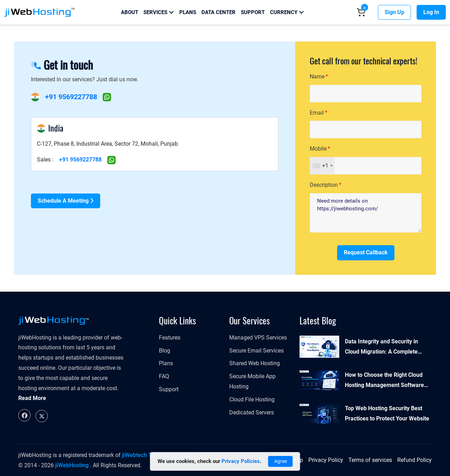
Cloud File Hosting (252, 399)
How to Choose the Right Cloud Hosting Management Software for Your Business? (384, 381)
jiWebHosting (72, 465)
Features (170, 338)
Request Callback (366, 252)
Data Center (218, 12)
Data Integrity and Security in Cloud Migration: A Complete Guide (381, 348)
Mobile (318, 149)
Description (324, 185)
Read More (32, 398)
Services (159, 12)
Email (317, 113)
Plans (188, 12)
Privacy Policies (241, 461)
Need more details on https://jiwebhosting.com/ (366, 213)
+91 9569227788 (71, 97)
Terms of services (370, 460)
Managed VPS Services (258, 338)
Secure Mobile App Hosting (252, 381)
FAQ (164, 376)
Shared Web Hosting (255, 363)
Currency (287, 12)
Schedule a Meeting (66, 201)
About (130, 12)
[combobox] (322, 166)
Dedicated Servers (252, 412)
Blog (165, 351)
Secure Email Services (256, 351)
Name (317, 77)
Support (253, 12)
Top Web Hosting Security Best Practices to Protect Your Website (387, 413)
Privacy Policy (326, 460)
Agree (281, 461)
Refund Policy (414, 460)
